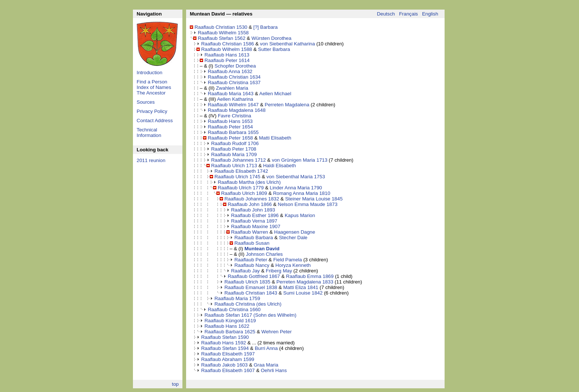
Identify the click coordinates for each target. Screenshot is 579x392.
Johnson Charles (264, 254)
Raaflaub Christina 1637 (234, 82)
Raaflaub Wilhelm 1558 (223, 33)
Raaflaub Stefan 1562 (222, 38)
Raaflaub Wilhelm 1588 (227, 49)
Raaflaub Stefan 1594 (225, 348)
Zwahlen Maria (232, 88)
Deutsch (386, 14)
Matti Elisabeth (275, 138)
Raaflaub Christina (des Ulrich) (248, 304)
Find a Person (152, 82)
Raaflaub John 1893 (253, 210)
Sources (146, 102)
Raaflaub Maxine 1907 (256, 226)
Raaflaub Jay (246, 271)
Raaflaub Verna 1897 (254, 221)
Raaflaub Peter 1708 (234, 149)
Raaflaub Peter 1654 (230, 127)
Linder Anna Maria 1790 (296, 188)
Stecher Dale (293, 238)
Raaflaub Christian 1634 (234, 77)
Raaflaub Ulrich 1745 (237, 177)
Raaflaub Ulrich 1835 (247, 282)
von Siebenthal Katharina (287, 44)
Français (409, 14)
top (175, 384)
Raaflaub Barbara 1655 (233, 132)
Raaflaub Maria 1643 (231, 94)
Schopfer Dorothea (235, 66)
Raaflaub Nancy (252, 265)
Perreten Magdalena (287, 105)
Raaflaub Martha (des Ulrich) (249, 182)
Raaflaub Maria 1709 (234, 154)
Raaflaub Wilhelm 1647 (233, 105)
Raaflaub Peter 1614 (227, 60)
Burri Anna (266, 348)
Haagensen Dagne (294, 232)
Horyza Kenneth (293, 265)
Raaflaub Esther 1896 (255, 215)
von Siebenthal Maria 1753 (296, 177)
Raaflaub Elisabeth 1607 (228, 370)
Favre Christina (234, 116)
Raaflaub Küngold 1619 (230, 321)
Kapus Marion (300, 215)
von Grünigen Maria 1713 (299, 160)
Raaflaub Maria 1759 (237, 298)
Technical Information (149, 133)
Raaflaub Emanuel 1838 (251, 287)
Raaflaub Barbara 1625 (230, 332)
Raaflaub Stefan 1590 (225, 337)
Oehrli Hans (274, 370)
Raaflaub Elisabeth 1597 (228, 354)
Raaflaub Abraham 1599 (228, 359)
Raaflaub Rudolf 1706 (235, 143)
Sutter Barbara (274, 49)
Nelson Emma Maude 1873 (308, 204)
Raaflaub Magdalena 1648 (237, 110)
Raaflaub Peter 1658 (230, 138)
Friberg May (279, 271)
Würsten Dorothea (271, 38)
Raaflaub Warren (250, 232)
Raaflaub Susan (252, 243)
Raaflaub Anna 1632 (230, 71)
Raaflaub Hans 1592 (224, 343)
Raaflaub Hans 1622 (227, 326)
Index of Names (154, 87)
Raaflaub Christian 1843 (251, 293)
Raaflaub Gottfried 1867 (254, 276)
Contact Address (155, 121)
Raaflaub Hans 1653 (230, 121)
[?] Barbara (265, 27)
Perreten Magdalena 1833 (305, 282)
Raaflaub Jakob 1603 (225, 365)
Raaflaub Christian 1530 (221, 27)
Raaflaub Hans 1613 (227, 55)
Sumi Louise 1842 (303, 293)
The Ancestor (151, 93)
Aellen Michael (275, 94)
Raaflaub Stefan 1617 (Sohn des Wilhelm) (251, 315)
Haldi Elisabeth (279, 166)
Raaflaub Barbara (254, 238)
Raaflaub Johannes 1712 (239, 160)
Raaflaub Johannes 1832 (252, 199)
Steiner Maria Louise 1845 (314, 199)
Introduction (150, 73)
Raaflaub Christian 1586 (228, 44)
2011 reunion (151, 160)
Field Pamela (288, 260)
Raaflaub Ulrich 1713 (234, 166)
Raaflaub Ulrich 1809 (244, 193)
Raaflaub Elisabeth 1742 (241, 171)
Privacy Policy (152, 111)
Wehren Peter (277, 332)
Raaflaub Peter (251, 260)
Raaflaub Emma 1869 (310, 276)
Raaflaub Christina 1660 (234, 310)
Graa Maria (266, 365)
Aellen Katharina (235, 99)
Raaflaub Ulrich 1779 (241, 188)
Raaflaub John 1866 (250, 204)
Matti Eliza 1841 (301, 287)
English (430, 14)
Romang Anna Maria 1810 (302, 193)
